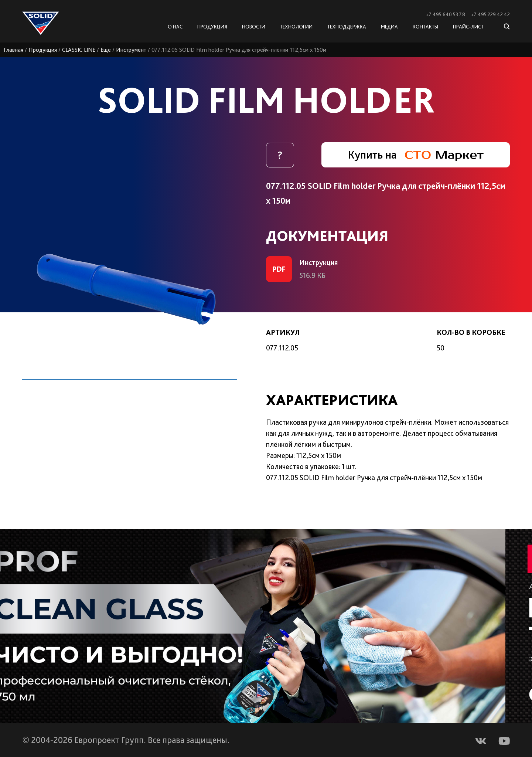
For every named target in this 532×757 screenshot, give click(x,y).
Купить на (416, 155)
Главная (13, 50)
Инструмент (131, 50)
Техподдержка (347, 27)
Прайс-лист (468, 27)
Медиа (389, 27)
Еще (106, 50)
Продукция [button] (212, 27)
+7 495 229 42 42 (490, 14)
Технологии (296, 27)
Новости (254, 27)
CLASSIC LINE (79, 50)
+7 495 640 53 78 (445, 14)
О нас (175, 27)
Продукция (43, 50)
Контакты (425, 27)
